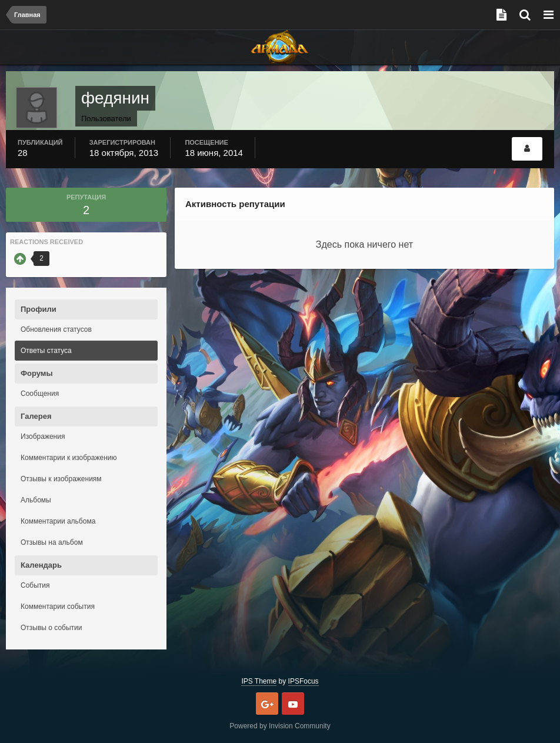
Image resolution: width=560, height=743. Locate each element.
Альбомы (36, 500)
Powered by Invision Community (280, 726)
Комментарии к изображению (69, 458)
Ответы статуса (46, 351)
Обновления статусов (56, 329)
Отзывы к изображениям (61, 479)
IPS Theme (259, 681)
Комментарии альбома (58, 521)
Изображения (43, 437)
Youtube (293, 704)
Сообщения (40, 394)
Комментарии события (58, 607)
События (35, 585)
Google (267, 704)
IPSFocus (304, 681)
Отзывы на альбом (52, 542)
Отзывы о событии (51, 628)
